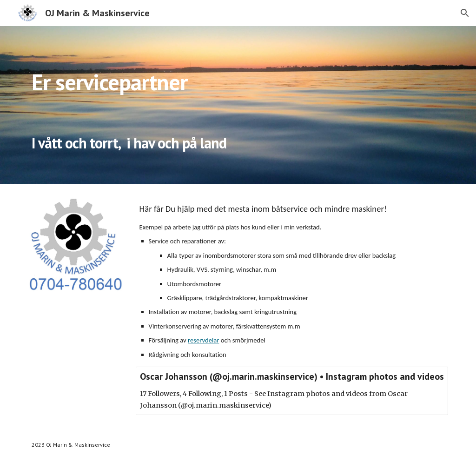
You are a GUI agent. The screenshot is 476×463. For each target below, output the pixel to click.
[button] (465, 13)
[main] (220, 105)
